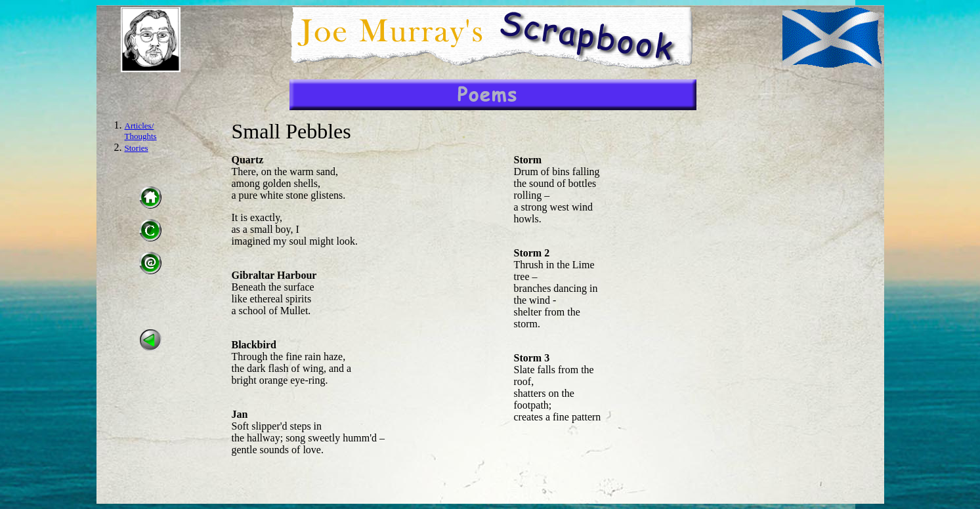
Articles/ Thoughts (141, 131)
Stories (137, 148)
